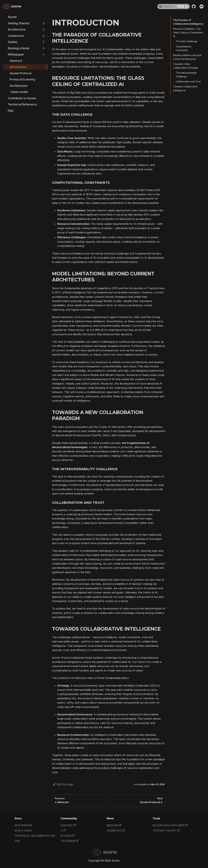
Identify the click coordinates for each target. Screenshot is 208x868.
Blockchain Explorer (170, 825)
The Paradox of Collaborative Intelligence (188, 22)
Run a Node (23, 831)
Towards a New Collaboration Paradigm (186, 66)
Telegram (69, 841)
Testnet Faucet (166, 831)
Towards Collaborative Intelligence (185, 88)
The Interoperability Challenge (186, 75)
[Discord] (201, 6)
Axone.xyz (116, 831)
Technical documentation (35, 836)
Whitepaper (23, 825)
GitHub (67, 836)
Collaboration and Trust (188, 81)
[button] (24, 23)
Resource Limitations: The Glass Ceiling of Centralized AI (188, 33)
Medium (114, 825)
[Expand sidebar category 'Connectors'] (44, 36)
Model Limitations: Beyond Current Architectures (187, 57)
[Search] (174, 6)
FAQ (17, 841)
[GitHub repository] (194, 6)
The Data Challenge (187, 41)
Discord (68, 825)
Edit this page (63, 784)
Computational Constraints (183, 48)
